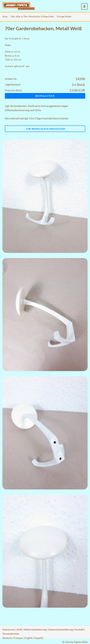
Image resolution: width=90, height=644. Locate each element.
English (29, 638)
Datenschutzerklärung (60, 629)
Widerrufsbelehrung (35, 629)
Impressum (9, 629)
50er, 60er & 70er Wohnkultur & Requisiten (32, 16)
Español (39, 638)
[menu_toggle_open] (84, 6)
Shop (5, 16)
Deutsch (7, 638)
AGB (19, 629)
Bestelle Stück (45, 96)
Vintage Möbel (64, 16)
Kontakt (79, 629)
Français (18, 638)
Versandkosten (18, 106)
